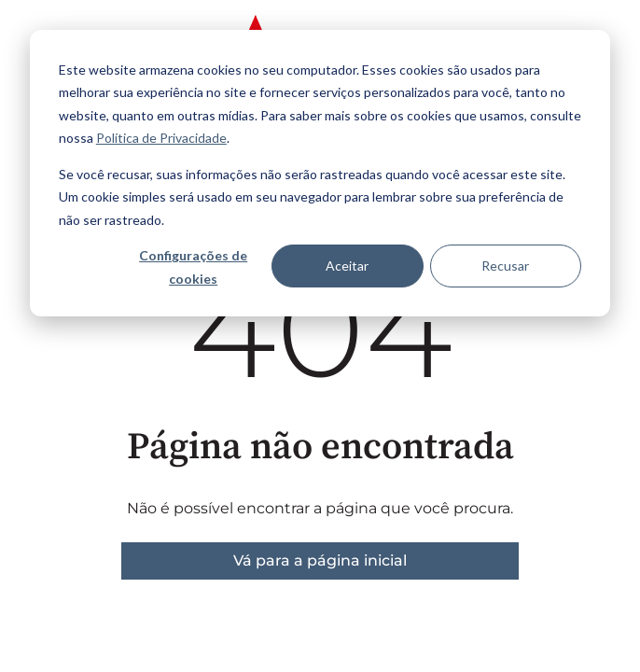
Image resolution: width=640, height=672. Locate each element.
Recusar (505, 266)
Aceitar (347, 266)
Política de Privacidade (161, 138)
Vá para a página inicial (320, 560)
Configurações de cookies (193, 267)
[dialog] (320, 173)
